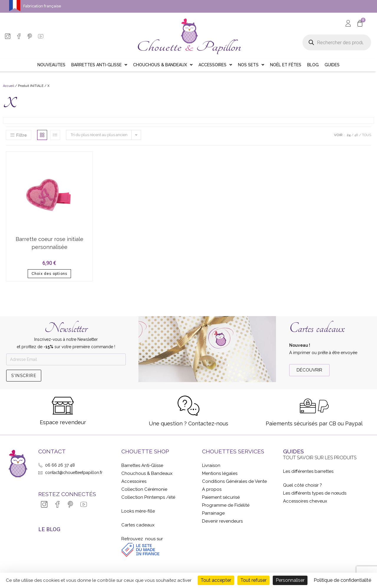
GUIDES (293, 451)
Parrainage (213, 513)
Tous (367, 135)
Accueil (9, 86)
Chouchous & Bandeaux (147, 473)
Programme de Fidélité (226, 505)
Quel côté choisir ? (302, 485)
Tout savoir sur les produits (320, 458)
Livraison (211, 465)
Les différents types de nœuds (315, 493)
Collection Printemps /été (148, 497)
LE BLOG (49, 529)
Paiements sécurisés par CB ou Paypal (314, 423)
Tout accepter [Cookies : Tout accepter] (216, 580)
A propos (212, 489)
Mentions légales (220, 473)
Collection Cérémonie (144, 489)
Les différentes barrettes (308, 471)
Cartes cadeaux (317, 328)
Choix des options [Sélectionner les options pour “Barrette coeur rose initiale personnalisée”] (49, 274)
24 (349, 135)
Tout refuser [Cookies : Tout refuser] (253, 580)
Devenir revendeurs (222, 521)
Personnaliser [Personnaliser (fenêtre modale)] (290, 580)
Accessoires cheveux (305, 501)
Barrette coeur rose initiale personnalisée (49, 243)
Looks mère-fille (138, 511)
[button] (309, 370)
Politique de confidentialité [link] (342, 580)
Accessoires (134, 481)
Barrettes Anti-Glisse (142, 465)
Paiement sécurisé (221, 497)
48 (356, 135)
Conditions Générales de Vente (234, 481)
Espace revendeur (63, 422)
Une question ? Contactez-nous (188, 423)
